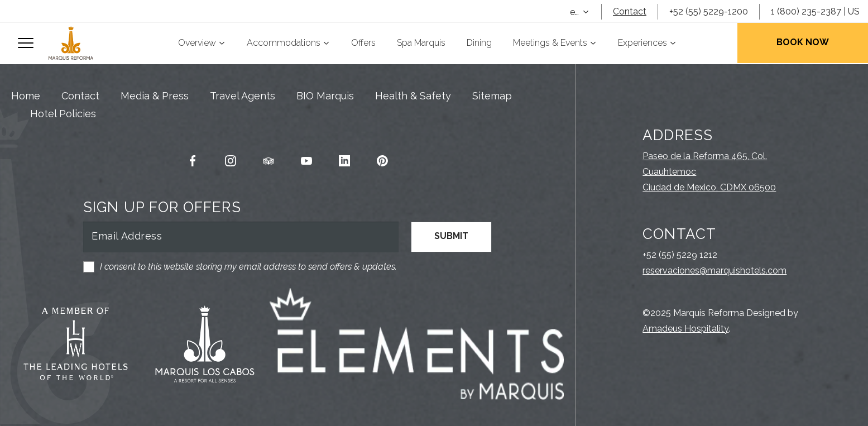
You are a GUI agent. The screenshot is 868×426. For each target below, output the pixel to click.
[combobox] (580, 12)
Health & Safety (413, 96)
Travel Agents (243, 96)
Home (26, 96)
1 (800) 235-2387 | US (815, 11)
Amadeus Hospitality (685, 329)
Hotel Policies (63, 114)
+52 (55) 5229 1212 (680, 255)
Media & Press (155, 96)
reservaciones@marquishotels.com (714, 271)
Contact (630, 11)
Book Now (803, 42)
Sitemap (492, 96)
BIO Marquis (325, 96)
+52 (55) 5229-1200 (709, 11)
